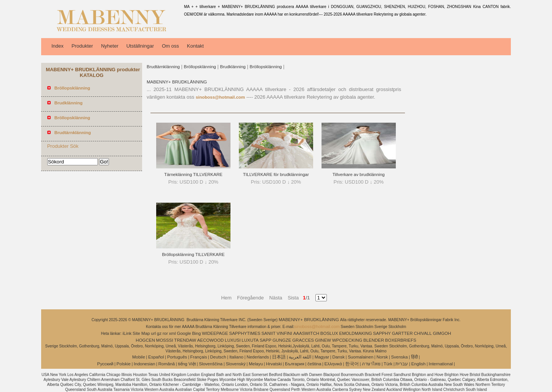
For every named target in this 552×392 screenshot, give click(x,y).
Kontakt (195, 46)
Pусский (105, 364)
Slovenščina (211, 364)
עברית (402, 364)
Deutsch (218, 357)
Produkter (82, 46)
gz (159, 333)
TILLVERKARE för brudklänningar (276, 174)
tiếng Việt (187, 364)
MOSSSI (165, 340)
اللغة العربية (300, 357)
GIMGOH (442, 333)
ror (165, 333)
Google (184, 333)
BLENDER (374, 340)
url (153, 333)
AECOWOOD (211, 340)
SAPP (266, 340)
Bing (196, 333)
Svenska (399, 357)
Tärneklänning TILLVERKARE (193, 174)
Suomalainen (361, 357)
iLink (127, 333)
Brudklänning (233, 67)
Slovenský (235, 364)
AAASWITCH (306, 333)
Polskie (124, 364)
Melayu (256, 364)
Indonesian (144, 364)
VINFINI (284, 333)
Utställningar (140, 46)
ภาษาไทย (371, 364)
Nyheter (110, 46)
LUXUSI (233, 340)
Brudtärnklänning (163, 67)
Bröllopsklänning (200, 67)
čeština (314, 364)
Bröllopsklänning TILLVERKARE (193, 254)
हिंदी (414, 357)
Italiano (236, 357)
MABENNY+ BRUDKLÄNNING (177, 82)
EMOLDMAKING (355, 333)
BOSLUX (329, 333)
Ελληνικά (333, 364)
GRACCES (303, 340)
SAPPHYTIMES (245, 333)
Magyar (322, 357)
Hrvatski (274, 364)
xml (173, 333)
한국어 (352, 364)
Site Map (141, 333)
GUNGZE (282, 340)
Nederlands (258, 357)
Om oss (170, 46)
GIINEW (323, 340)
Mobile (139, 357)
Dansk (338, 357)
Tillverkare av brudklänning (359, 174)
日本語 (279, 357)
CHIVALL (423, 333)
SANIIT (268, 333)
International (441, 364)
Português (177, 357)
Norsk (382, 357)
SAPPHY (382, 333)
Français (198, 357)
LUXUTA (250, 340)
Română (167, 364)
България (295, 364)
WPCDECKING (347, 340)
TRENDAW (185, 340)
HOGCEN (145, 340)
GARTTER (402, 333)
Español (156, 357)
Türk (388, 364)
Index (58, 46)
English (418, 364)
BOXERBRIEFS (401, 340)
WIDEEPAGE (215, 333)
